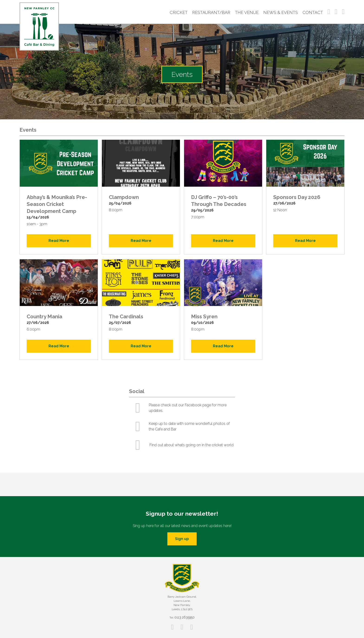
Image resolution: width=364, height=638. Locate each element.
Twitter (343, 12)
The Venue (247, 12)
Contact (313, 12)
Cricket (179, 12)
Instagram (336, 12)
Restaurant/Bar (211, 12)
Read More (59, 241)
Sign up (182, 539)
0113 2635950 (184, 617)
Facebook (329, 12)
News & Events (281, 12)
